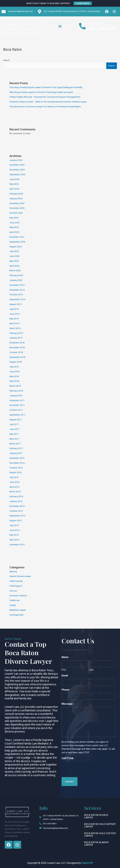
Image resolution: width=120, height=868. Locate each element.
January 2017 (16, 453)
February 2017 (16, 448)
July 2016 (14, 477)
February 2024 (16, 194)
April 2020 (14, 266)
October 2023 (16, 213)
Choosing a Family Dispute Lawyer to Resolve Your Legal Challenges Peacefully (46, 87)
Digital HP (87, 863)
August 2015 (16, 520)
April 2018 (14, 381)
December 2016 (17, 458)
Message (68, 704)
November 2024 (17, 170)
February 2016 (16, 496)
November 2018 (17, 347)
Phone (66, 690)
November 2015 (17, 506)
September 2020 (17, 242)
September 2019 (17, 299)
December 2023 (17, 203)
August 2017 (16, 420)
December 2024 (17, 165)
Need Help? (96, 23)
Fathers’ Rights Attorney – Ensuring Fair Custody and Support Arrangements (45, 97)
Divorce (13, 591)
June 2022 (15, 223)
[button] (60, 26)
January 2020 (16, 280)
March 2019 (15, 328)
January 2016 (16, 501)
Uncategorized (16, 615)
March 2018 (15, 386)
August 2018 (16, 362)
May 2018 (14, 376)
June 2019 (15, 314)
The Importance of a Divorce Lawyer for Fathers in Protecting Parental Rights (45, 106)
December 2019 (17, 285)
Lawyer (13, 605)
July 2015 (14, 525)
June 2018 (15, 371)
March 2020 (15, 270)
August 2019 (16, 304)
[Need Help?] (82, 26)
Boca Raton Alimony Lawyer (96, 844)
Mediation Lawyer (18, 610)
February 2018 (16, 391)
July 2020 (14, 251)
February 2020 (16, 275)
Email (65, 676)
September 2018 (17, 357)
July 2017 (14, 424)
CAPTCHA (68, 758)
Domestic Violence (18, 596)
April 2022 (14, 232)
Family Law (15, 600)
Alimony (13, 571)
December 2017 (17, 400)
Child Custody (16, 581)
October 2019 (16, 294)
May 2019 (14, 319)
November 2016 (17, 463)
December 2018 (17, 343)
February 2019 (16, 333)
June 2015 (15, 530)
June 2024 (15, 179)
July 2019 (14, 309)
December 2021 (17, 237)
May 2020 (14, 261)
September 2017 (17, 415)
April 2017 (14, 439)
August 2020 (16, 247)
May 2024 (14, 184)
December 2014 (17, 544)
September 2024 (17, 174)
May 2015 (14, 535)
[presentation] (85, 768)
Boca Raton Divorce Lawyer (96, 816)
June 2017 (15, 429)
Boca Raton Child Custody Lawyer (100, 835)
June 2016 (15, 482)
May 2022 (14, 227)
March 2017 (15, 444)
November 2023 (17, 208)
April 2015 (14, 540)
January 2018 (16, 396)
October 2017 (16, 410)
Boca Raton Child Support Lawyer (100, 825)
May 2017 (14, 434)
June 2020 (15, 256)
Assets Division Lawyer (20, 576)
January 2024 (16, 198)
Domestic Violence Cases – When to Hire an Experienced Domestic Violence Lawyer (48, 102)
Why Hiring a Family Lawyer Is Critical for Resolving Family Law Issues (41, 92)
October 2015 (16, 511)
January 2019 (16, 338)
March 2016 (15, 492)
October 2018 (16, 352)
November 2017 (17, 405)
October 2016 (16, 468)
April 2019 (14, 323)
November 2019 (17, 290)
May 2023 (14, 218)
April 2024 (14, 189)
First (64, 670)
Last (91, 670)
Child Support (16, 586)
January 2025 (16, 160)
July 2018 (14, 367)
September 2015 (17, 516)
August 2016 (16, 472)
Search (6, 60)
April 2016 (14, 487)
